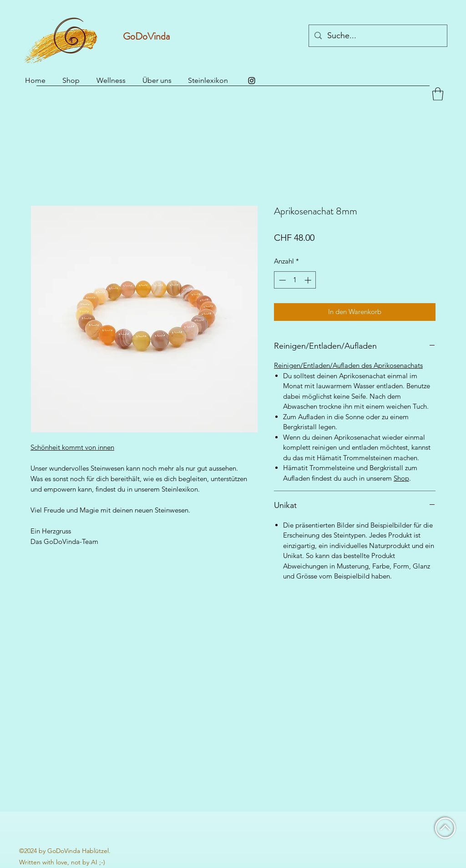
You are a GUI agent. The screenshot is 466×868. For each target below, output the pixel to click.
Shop (401, 478)
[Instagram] (252, 81)
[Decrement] (281, 280)
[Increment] (309, 280)
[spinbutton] (295, 280)
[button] (438, 94)
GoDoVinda (146, 36)
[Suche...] (377, 36)
